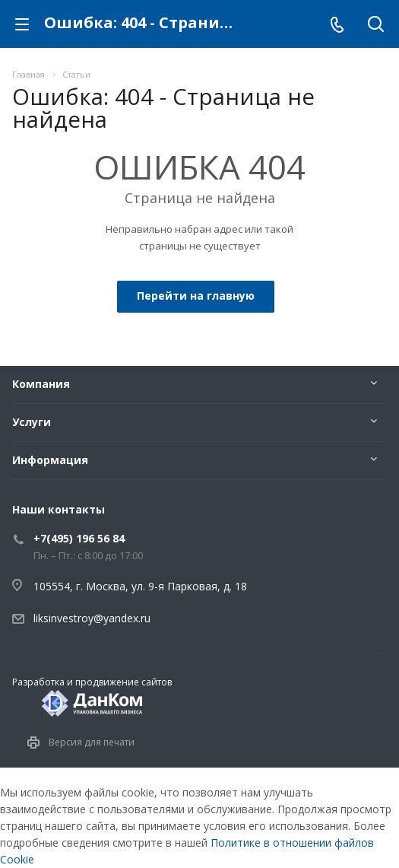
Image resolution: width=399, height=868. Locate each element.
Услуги (32, 422)
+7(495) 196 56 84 (79, 538)
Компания (41, 384)
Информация (50, 460)
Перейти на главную (196, 296)
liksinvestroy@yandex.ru (92, 618)
